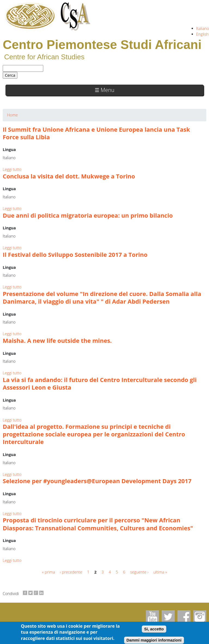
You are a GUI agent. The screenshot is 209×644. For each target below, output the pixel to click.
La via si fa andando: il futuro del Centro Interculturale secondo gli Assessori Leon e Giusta (100, 383)
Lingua (9, 150)
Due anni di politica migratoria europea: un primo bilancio (88, 215)
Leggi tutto (12, 169)
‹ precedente (71, 572)
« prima (48, 572)
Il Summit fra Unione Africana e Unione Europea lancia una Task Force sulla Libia (96, 133)
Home (12, 115)
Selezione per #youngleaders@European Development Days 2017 (97, 481)
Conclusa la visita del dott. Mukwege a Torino (69, 176)
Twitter (168, 617)
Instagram (200, 617)
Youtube (152, 617)
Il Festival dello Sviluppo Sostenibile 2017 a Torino (75, 255)
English (202, 34)
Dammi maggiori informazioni (154, 640)
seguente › (139, 572)
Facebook (184, 617)
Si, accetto (154, 629)
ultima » (160, 572)
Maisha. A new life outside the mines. (57, 341)
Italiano (203, 28)
